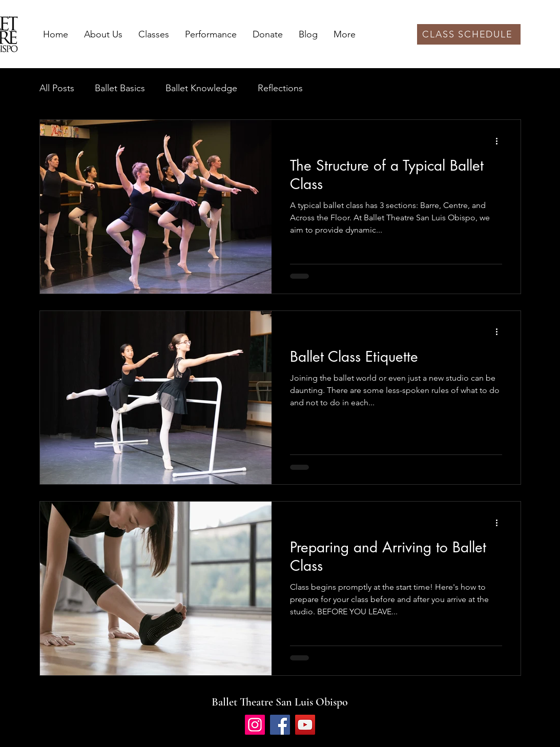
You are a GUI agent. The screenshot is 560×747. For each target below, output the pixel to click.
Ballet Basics (120, 88)
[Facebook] (280, 725)
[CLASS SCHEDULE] (469, 34)
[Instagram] (255, 725)
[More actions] (501, 141)
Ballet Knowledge (201, 88)
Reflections (280, 88)
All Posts (57, 88)
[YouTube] (305, 725)
